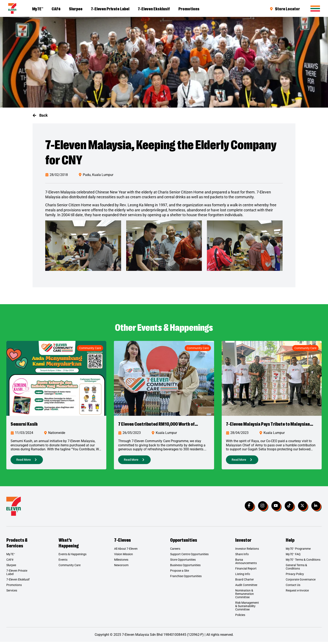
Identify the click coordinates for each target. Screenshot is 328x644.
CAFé (56, 8)
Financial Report (246, 571)
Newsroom (121, 567)
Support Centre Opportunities (189, 556)
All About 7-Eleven (126, 551)
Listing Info (243, 576)
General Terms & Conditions (296, 569)
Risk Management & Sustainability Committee (247, 608)
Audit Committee (246, 587)
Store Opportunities (183, 562)
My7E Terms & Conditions (303, 562)
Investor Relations (247, 551)
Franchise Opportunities (186, 578)
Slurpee (76, 8)
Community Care (90, 348)
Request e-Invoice (297, 593)
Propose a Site (180, 573)
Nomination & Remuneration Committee (245, 596)
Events (63, 562)
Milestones (121, 562)
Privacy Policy (295, 576)
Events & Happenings (72, 556)
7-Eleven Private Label (110, 8)
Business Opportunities (185, 567)
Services (12, 593)
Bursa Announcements (246, 563)
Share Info (242, 556)
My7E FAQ (293, 556)
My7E (38, 8)
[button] (40, 115)
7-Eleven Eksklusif (154, 8)
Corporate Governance (301, 582)
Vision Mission (124, 556)
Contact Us (293, 587)
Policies (240, 617)
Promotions (189, 8)
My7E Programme (298, 551)
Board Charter (245, 582)
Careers (175, 551)
